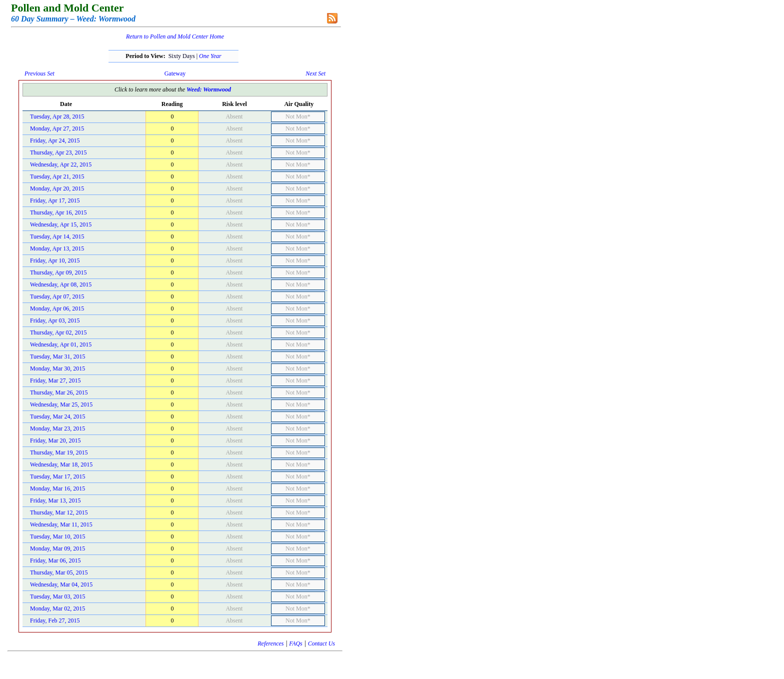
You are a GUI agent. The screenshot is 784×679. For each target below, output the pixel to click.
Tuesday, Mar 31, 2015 (57, 356)
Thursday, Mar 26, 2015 (59, 392)
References (270, 643)
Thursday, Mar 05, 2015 (59, 572)
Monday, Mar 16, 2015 (57, 488)
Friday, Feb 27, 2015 (55, 620)
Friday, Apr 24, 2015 (55, 140)
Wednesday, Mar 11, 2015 (61, 524)
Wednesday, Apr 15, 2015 (61, 224)
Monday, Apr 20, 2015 (57, 188)
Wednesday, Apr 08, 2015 (61, 284)
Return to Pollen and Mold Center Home (175, 36)
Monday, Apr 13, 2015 (57, 248)
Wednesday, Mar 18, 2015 (61, 464)
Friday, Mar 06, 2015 (55, 560)
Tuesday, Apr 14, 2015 (57, 236)
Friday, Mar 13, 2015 (55, 500)
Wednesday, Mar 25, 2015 (61, 404)
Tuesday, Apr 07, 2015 (57, 296)
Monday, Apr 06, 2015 (57, 308)
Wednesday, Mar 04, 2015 (61, 584)
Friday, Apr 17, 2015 (55, 200)
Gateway (175, 73)
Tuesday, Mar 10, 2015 (57, 536)
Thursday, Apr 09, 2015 (58, 272)
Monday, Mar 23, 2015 (57, 428)
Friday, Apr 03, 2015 (55, 320)
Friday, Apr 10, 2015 (55, 260)
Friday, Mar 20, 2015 (55, 440)
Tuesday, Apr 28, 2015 (57, 116)
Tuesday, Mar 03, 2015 (57, 596)
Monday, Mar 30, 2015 (57, 368)
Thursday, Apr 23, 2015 (58, 152)
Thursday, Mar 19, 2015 (59, 452)
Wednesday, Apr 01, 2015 (61, 344)
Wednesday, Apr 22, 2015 (61, 164)
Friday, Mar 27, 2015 (55, 380)
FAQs (295, 643)
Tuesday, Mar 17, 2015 (57, 476)
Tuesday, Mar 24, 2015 (57, 416)
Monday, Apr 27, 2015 (57, 128)
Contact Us (321, 643)
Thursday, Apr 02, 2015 (58, 332)
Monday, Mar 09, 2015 (57, 548)
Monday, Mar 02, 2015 (57, 608)
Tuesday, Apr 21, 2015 (57, 176)
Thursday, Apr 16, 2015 (58, 212)
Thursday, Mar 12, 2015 (59, 512)
